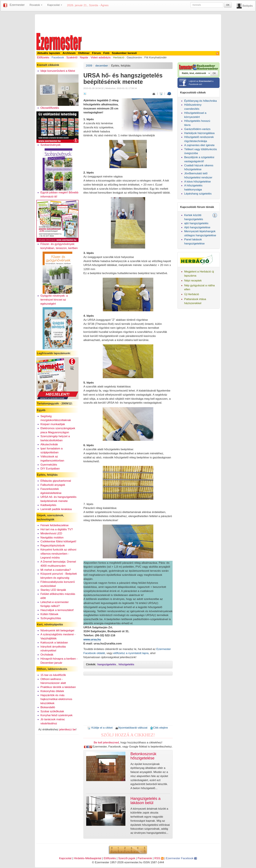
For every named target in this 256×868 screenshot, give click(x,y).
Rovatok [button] (36, 5)
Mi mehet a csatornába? (56, 570)
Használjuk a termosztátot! (57, 610)
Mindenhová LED (51, 533)
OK (228, 5)
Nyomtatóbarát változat (131, 728)
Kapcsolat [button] (55, 5)
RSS (159, 858)
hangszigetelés (107, 664)
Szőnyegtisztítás (51, 618)
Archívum (69, 53)
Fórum (96, 53)
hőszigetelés (126, 664)
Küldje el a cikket (100, 728)
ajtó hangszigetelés (196, 223)
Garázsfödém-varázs (197, 129)
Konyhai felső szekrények (57, 715)
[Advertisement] (128, 23)
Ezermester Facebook (181, 858)
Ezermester (17, 5)
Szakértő (72, 57)
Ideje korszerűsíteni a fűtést (58, 71)
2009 (89, 66)
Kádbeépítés (48, 505)
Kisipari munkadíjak (53, 424)
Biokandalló (48, 707)
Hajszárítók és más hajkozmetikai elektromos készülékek (56, 699)
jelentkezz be (68, 729)
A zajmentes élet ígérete (199, 145)
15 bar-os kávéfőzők (53, 675)
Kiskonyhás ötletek (52, 691)
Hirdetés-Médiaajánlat (88, 858)
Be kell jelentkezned (106, 742)
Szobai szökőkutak (52, 711)
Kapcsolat (65, 858)
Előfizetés (43, 57)
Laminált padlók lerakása (56, 509)
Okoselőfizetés (50, 108)
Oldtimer (84, 53)
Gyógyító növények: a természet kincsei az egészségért (54, 300)
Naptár (84, 57)
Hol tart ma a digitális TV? (57, 529)
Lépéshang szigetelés (198, 194)
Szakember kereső (124, 53)
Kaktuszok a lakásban (54, 642)
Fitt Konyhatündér (156, 57)
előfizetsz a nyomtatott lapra (131, 653)
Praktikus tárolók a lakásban (58, 687)
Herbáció (119, 57)
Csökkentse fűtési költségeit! (58, 541)
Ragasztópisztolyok (53, 545)
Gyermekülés (49, 465)
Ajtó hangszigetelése (197, 227)
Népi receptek (193, 280)
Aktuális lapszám (49, 53)
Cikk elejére (159, 728)
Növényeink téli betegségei (57, 630)
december (102, 66)
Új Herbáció (192, 294)
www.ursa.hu (92, 639)
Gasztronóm (134, 57)
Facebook (58, 57)
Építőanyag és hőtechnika (200, 101)
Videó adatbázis (101, 57)
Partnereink (145, 858)
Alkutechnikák (49, 444)
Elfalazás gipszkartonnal (56, 481)
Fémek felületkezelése (55, 525)
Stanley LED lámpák (53, 590)
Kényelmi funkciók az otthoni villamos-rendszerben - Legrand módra (58, 554)
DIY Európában (50, 468)
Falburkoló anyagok (53, 485)
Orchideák (47, 655)
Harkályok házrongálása (199, 133)
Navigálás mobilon (52, 537)
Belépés (248, 6)
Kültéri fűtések (49, 614)
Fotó (106, 53)
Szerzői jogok (127, 858)
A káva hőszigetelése (197, 181)
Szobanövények (51, 145)
